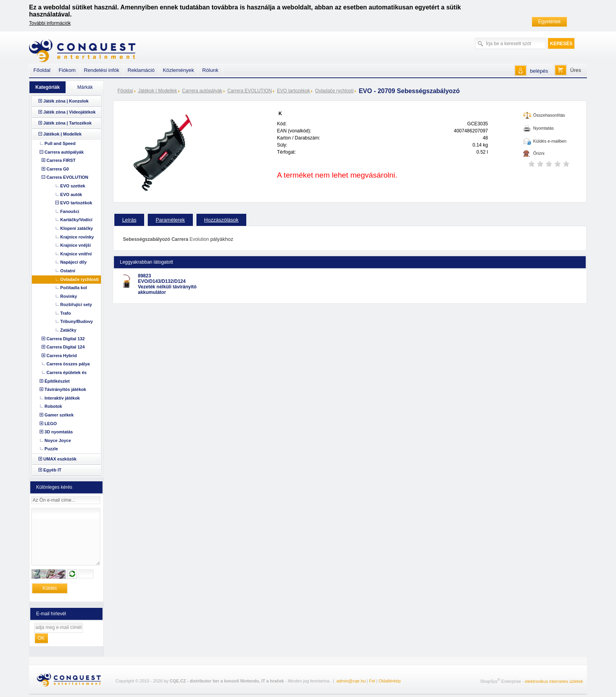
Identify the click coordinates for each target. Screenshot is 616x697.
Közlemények (179, 70)
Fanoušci (70, 211)
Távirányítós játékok (65, 389)
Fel (372, 681)
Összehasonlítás (549, 115)
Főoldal (125, 91)
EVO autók (71, 194)
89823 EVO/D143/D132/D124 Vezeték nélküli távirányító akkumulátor (167, 284)
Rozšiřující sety (76, 304)
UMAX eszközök (60, 459)
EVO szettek (73, 186)
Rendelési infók (102, 70)
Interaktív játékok (62, 398)
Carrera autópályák (202, 91)
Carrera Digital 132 (65, 339)
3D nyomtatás (59, 432)
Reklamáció (141, 70)
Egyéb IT (52, 470)
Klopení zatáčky (76, 228)
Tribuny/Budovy (76, 321)
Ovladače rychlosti (334, 91)
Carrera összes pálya (68, 364)
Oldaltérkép (390, 681)
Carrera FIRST (61, 160)
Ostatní (68, 271)
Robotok (53, 406)
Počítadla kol (73, 288)
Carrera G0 (58, 169)
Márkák (85, 87)
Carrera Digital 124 (65, 347)
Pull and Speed (60, 143)
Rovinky (69, 296)
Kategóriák (48, 87)
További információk (50, 23)
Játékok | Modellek (157, 91)
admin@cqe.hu (351, 681)
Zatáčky (68, 330)
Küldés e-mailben (550, 141)
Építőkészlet (57, 381)
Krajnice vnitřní (76, 254)
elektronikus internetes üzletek (554, 681)
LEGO (50, 424)
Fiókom (67, 70)
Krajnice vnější (75, 245)
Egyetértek (549, 22)
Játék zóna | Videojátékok (69, 112)
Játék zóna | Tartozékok (67, 123)
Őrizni (539, 153)
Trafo (65, 313)
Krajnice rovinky (77, 237)
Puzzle (51, 449)
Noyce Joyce (58, 440)
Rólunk (210, 70)
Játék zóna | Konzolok (66, 101)
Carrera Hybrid (61, 356)
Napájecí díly (73, 262)
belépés (539, 71)
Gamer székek (59, 415)
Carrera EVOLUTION (250, 91)
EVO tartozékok (293, 91)
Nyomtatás (544, 128)
